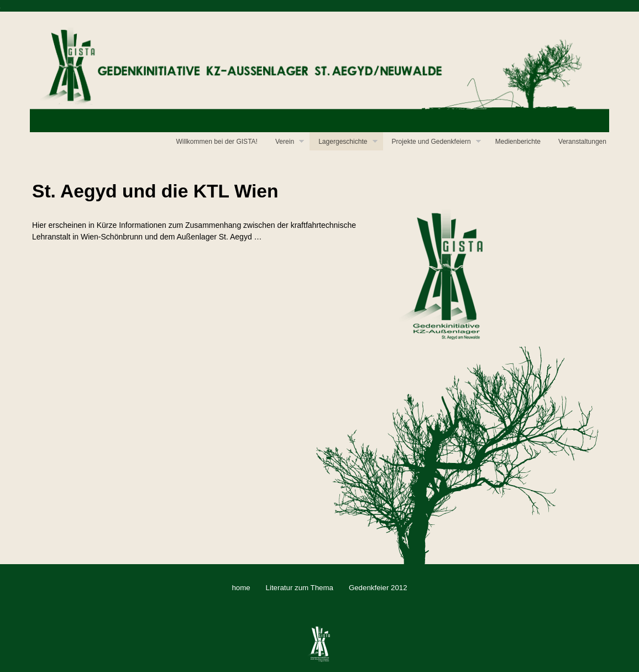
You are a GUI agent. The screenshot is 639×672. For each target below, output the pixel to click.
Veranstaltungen (582, 142)
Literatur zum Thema (300, 588)
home (241, 588)
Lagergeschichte (348, 143)
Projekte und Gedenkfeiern (436, 143)
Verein (290, 143)
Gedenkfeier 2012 (378, 588)
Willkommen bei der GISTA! (217, 142)
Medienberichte (518, 142)
